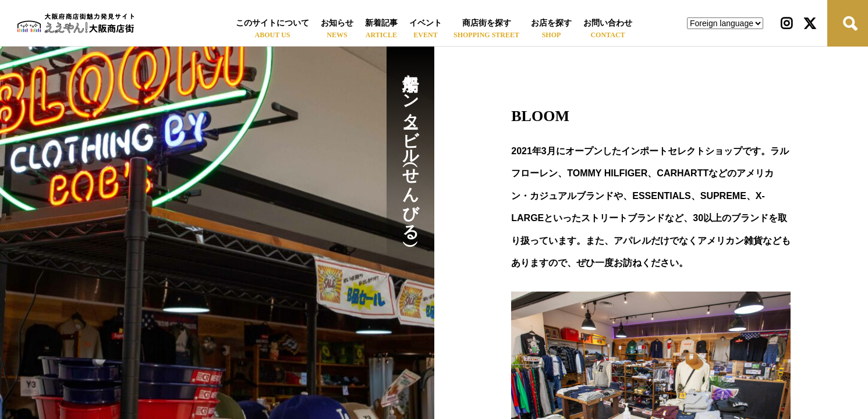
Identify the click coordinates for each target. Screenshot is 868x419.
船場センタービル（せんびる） (411, 148)
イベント (426, 23)
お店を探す (551, 23)
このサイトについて (272, 23)
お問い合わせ (608, 23)
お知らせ (337, 23)
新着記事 (381, 23)
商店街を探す (487, 23)
